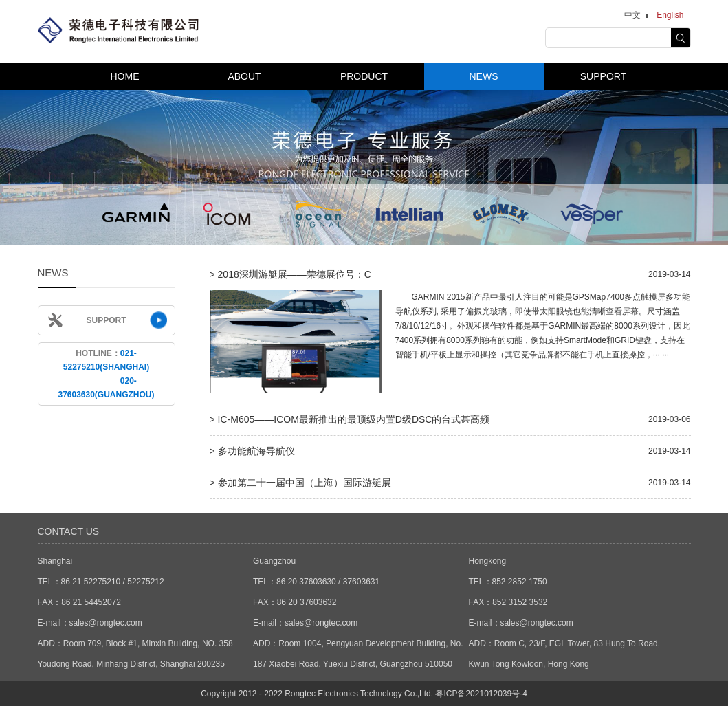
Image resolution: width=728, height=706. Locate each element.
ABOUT (244, 76)
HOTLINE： (106, 374)
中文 (632, 15)
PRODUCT (364, 76)
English (670, 15)
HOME (125, 76)
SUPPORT (603, 76)
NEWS (484, 76)
